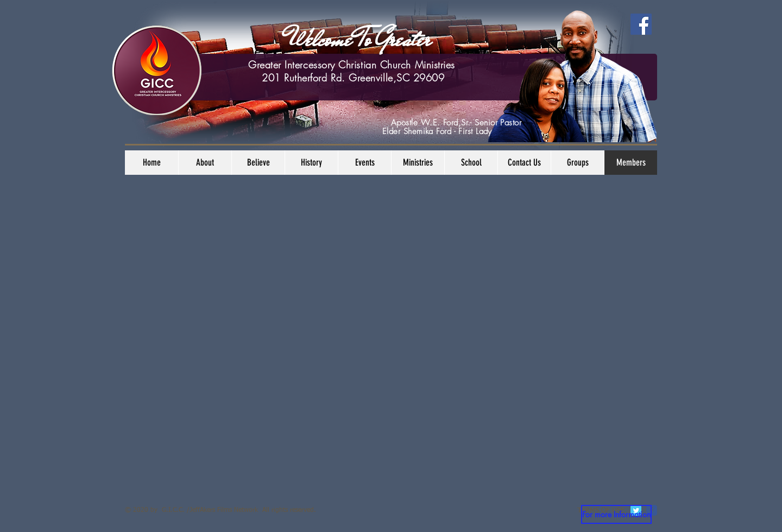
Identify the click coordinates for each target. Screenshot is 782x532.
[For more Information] (616, 514)
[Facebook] (641, 24)
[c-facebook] (652, 510)
